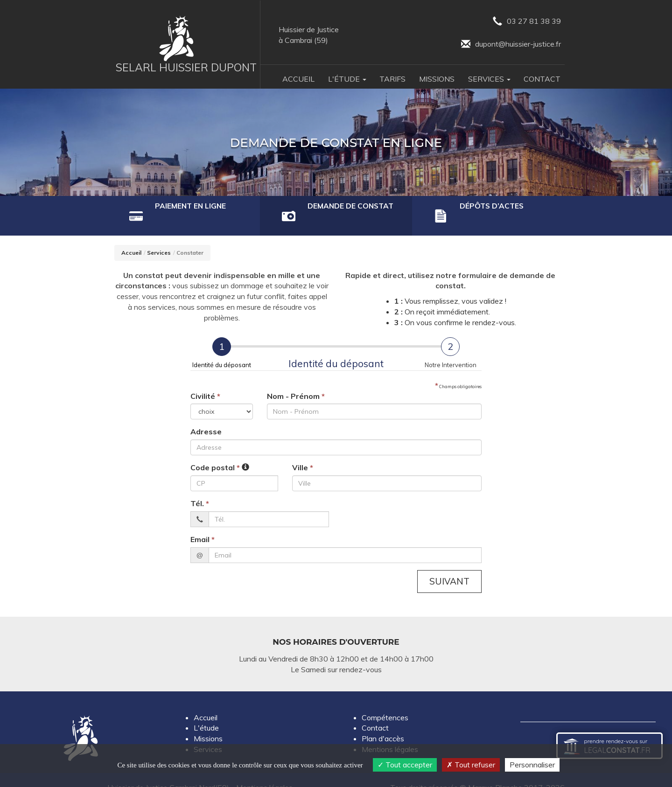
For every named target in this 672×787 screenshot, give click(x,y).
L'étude (206, 713)
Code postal (215, 453)
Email (203, 524)
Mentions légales (390, 734)
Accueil (298, 79)
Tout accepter (405, 765)
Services (159, 238)
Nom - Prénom (296, 381)
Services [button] (489, 79)
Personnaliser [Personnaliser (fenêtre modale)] (532, 765)
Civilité (205, 381)
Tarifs (392, 79)
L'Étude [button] (347, 79)
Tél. (200, 488)
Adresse (206, 417)
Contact (542, 79)
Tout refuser (471, 765)
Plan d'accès (383, 724)
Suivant (449, 566)
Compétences (385, 702)
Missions (437, 79)
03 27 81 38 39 (527, 22)
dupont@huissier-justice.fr (511, 45)
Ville (303, 453)
